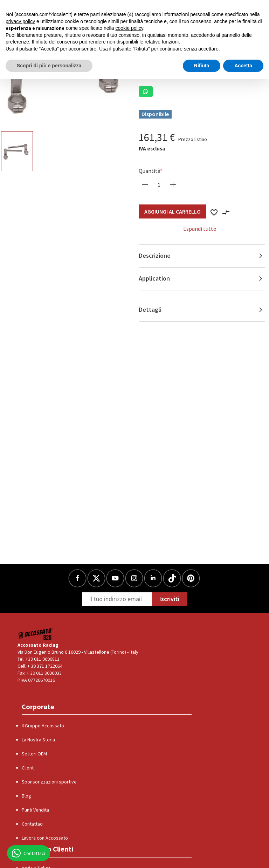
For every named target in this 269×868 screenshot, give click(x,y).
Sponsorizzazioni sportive (49, 782)
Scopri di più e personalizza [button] (49, 66)
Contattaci (33, 824)
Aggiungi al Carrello (173, 211)
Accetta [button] (243, 66)
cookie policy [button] (129, 28)
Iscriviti (169, 599)
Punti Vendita (35, 810)
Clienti (28, 768)
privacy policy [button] (20, 21)
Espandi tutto (200, 229)
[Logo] (36, 634)
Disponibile (155, 114)
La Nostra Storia (38, 740)
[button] (146, 92)
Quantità (150, 171)
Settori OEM (34, 754)
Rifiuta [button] (202, 66)
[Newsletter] (117, 599)
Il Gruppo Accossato (43, 726)
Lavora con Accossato (45, 838)
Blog (26, 796)
